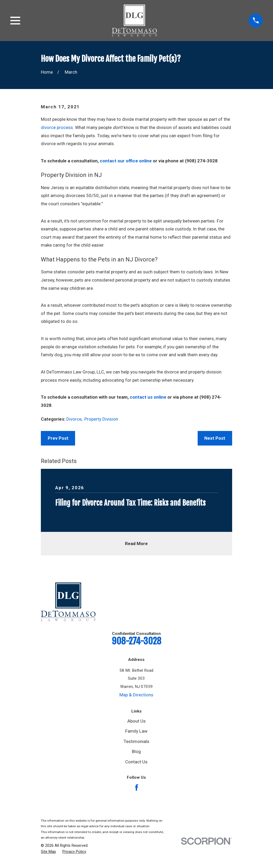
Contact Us (136, 762)
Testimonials (136, 741)
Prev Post (58, 438)
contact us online (148, 397)
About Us (136, 721)
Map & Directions (136, 695)
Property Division (101, 419)
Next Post (215, 438)
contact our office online (126, 161)
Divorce (74, 419)
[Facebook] (137, 787)
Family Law (136, 731)
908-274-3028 (136, 641)
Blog (136, 751)
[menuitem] (48, 852)
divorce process (57, 127)
